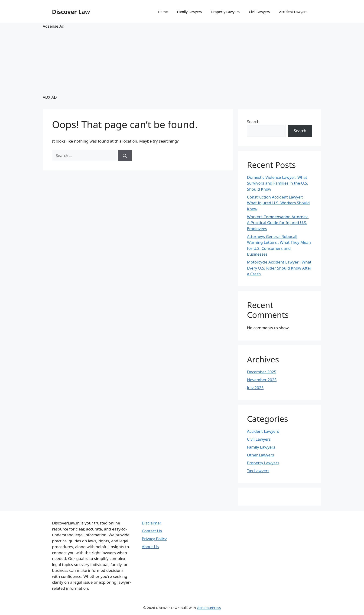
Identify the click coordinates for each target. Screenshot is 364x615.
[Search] (125, 156)
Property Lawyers (225, 12)
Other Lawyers (260, 455)
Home (163, 12)
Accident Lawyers (293, 12)
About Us (150, 547)
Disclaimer (152, 523)
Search (253, 122)
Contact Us (152, 531)
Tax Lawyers (258, 471)
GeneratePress (209, 608)
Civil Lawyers (259, 12)
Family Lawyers (190, 12)
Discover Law (71, 12)
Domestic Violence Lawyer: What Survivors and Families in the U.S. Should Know (278, 183)
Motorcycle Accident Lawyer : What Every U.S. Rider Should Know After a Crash (279, 268)
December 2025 (262, 372)
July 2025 (255, 388)
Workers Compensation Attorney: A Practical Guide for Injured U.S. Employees (278, 223)
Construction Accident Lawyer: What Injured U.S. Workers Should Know (278, 203)
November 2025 (262, 380)
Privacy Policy (154, 539)
